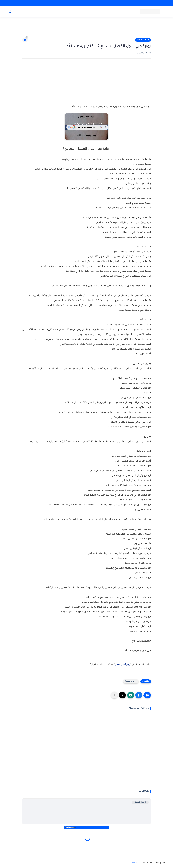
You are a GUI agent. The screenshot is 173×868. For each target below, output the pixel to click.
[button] (139, 695)
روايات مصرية (143, 40)
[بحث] (10, 12)
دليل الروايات (136, 863)
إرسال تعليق (140, 802)
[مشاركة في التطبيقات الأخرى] (114, 695)
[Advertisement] (86, 29)
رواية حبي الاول (123, 665)
